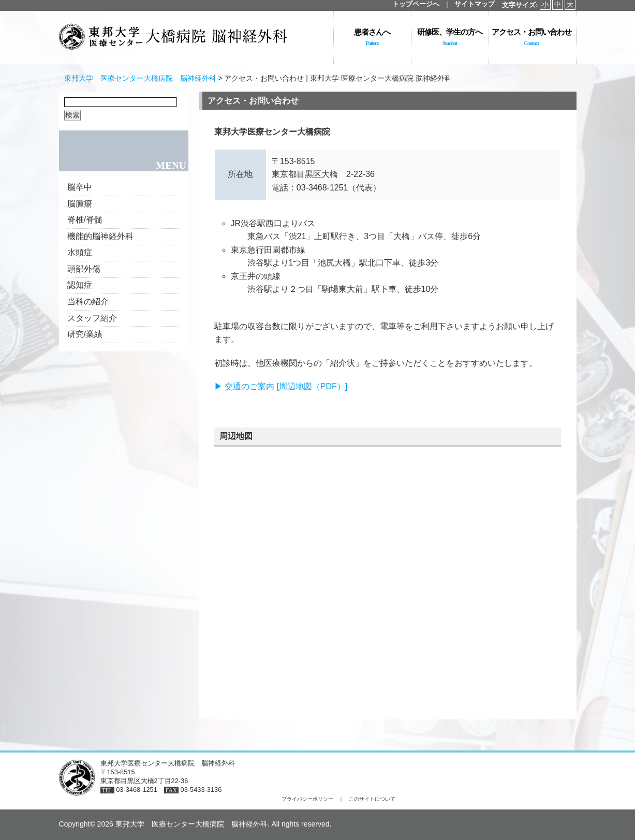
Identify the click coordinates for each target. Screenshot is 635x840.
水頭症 (80, 252)
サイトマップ (475, 4)
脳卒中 (80, 187)
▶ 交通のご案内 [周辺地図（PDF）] (281, 386)
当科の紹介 (88, 301)
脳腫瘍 (80, 204)
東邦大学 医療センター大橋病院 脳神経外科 (140, 78)
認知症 (80, 285)
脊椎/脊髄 (85, 220)
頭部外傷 (84, 269)
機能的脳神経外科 (100, 236)
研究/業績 (85, 334)
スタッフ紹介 (92, 318)
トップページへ (416, 4)
